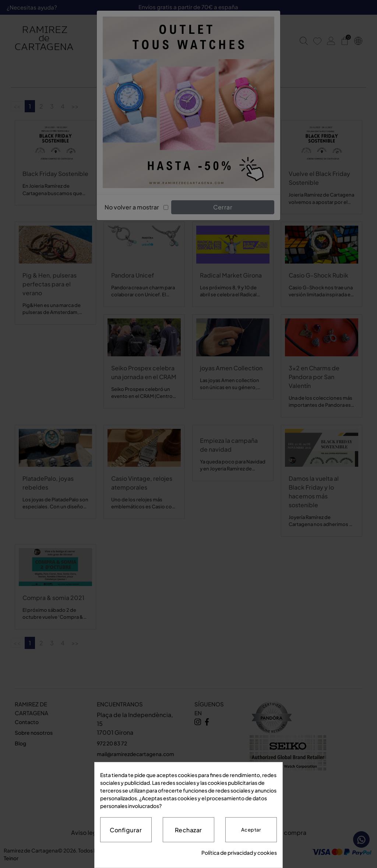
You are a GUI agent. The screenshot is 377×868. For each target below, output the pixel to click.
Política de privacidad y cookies (239, 853)
